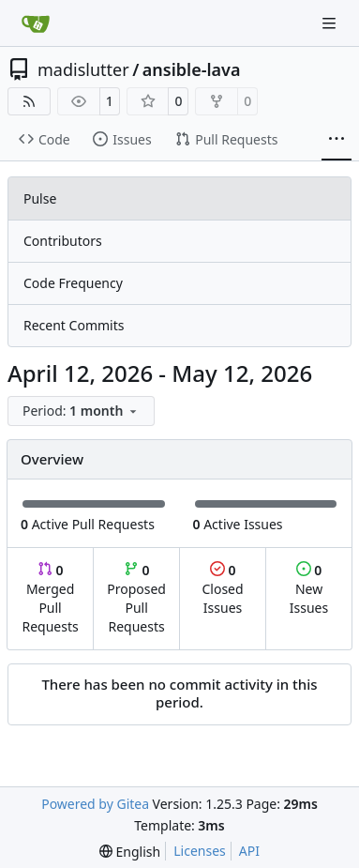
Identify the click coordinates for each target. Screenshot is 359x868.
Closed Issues (222, 589)
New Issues (309, 589)
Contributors (63, 241)
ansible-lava (192, 69)
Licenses (200, 851)
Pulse (40, 198)
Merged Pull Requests (50, 598)
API (249, 851)
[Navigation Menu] (331, 23)
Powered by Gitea (95, 804)
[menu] (81, 411)
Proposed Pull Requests (136, 598)
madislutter (83, 69)
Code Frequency (73, 283)
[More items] (337, 140)
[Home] (36, 23)
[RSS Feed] (29, 101)
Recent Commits (74, 325)
